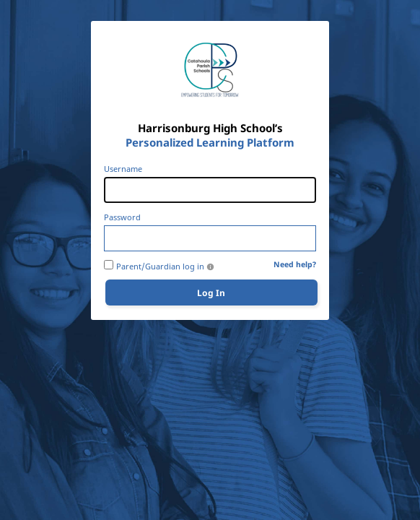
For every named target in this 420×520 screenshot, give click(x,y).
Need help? (295, 265)
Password (122, 217)
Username (123, 169)
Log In (211, 293)
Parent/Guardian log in (160, 266)
